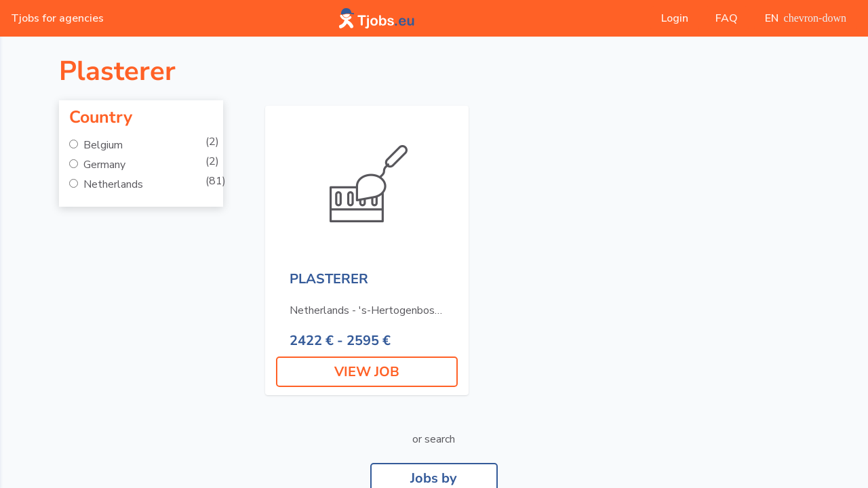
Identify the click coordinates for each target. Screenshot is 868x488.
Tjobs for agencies (57, 18)
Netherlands (112, 184)
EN (806, 18)
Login (675, 18)
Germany (103, 165)
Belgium (102, 145)
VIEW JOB (367, 372)
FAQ (727, 18)
